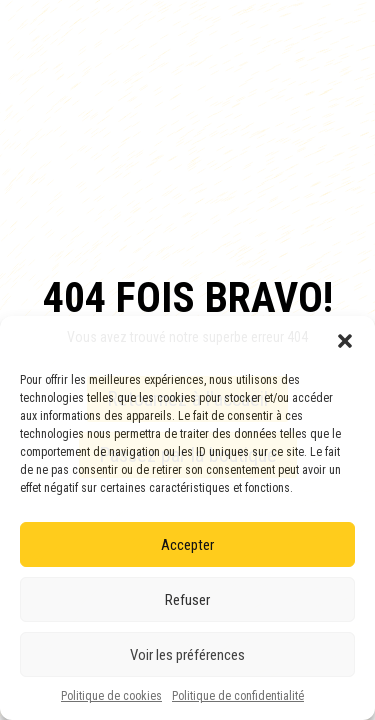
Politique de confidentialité (238, 696)
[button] (345, 341)
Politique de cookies (111, 696)
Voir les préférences (187, 655)
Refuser (187, 600)
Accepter (187, 545)
